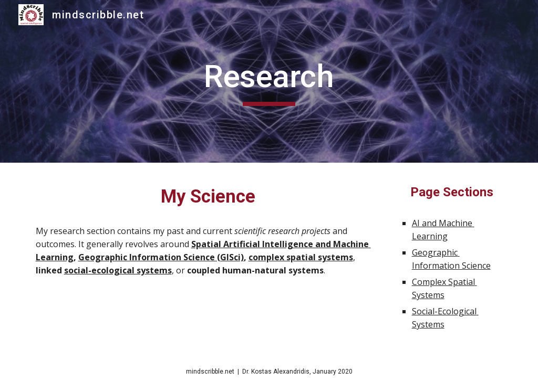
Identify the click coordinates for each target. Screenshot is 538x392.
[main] (269, 81)
